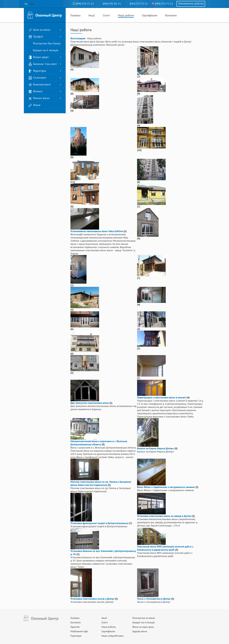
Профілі (36, 37)
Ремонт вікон (39, 98)
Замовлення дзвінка (191, 3)
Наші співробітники (113, 636)
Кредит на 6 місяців (43, 50)
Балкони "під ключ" (43, 64)
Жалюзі (36, 91)
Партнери (76, 636)
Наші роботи (126, 15)
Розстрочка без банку (45, 44)
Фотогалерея (78, 38)
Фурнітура (37, 71)
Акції (92, 15)
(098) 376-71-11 (85, 3)
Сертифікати (150, 15)
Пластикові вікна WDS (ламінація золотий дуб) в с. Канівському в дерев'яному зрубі (165, 548)
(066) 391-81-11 (112, 3)
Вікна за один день (143, 627)
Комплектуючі (40, 85)
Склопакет (37, 78)
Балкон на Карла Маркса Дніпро (155, 448)
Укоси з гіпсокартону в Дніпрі (154, 599)
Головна (75, 15)
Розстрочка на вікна (144, 618)
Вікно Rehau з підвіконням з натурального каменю (166, 487)
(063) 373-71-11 (139, 3)
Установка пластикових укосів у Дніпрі (92, 599)
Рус (26, 4)
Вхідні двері (39, 57)
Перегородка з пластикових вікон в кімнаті (161, 397)
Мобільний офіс (79, 631)
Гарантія (75, 627)
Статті (106, 15)
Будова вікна (140, 631)
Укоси (35, 105)
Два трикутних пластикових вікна (90, 403)
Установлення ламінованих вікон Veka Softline (97, 231)
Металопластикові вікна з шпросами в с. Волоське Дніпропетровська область (99, 443)
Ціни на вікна (39, 30)
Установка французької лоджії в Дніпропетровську (99, 523)
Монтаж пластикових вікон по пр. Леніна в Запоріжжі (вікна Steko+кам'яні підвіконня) (101, 483)
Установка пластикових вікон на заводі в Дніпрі (164, 516)
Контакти (171, 15)
